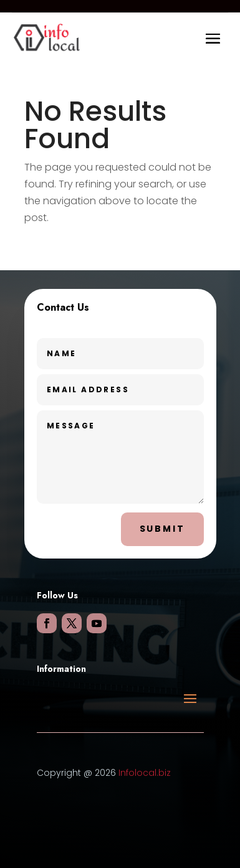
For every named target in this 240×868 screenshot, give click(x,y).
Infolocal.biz (145, 773)
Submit (162, 529)
